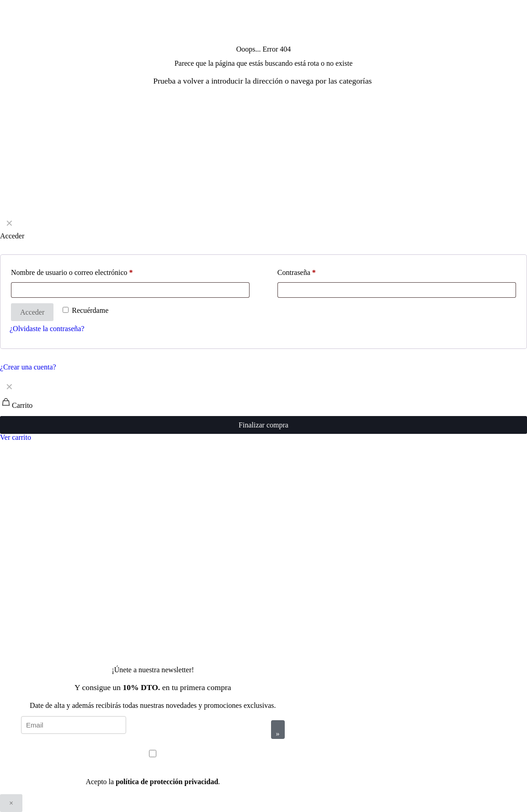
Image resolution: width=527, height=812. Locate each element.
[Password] (397, 290)
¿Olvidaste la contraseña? (47, 329)
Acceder (32, 312)
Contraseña (297, 272)
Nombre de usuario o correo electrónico (72, 272)
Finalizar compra (263, 425)
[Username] (130, 290)
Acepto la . (153, 782)
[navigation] (263, 409)
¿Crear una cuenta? (28, 367)
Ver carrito (16, 437)
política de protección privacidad (167, 782)
